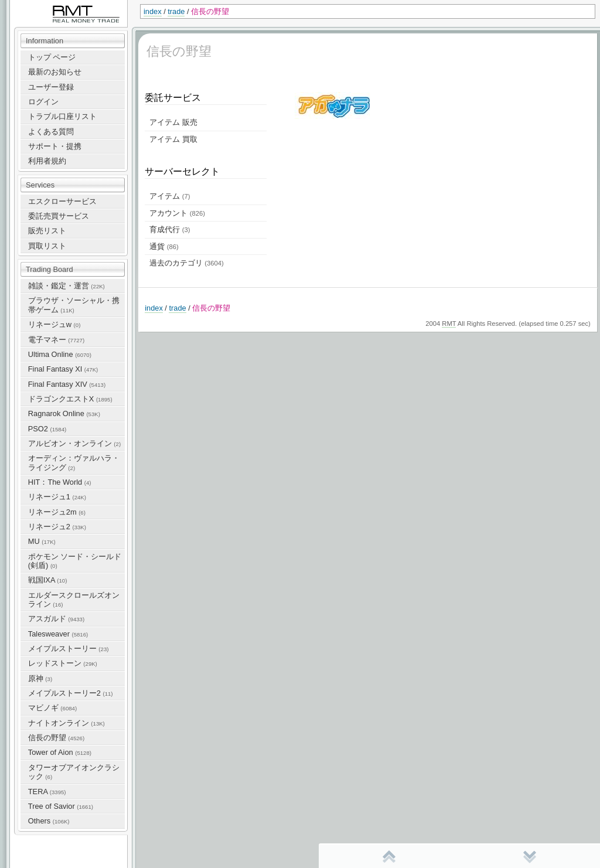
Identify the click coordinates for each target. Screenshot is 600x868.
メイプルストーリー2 (71, 693)
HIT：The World (60, 482)
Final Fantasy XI (63, 369)
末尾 (530, 856)
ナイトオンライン (67, 723)
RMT (449, 324)
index (153, 11)
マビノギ (52, 708)
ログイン (43, 102)
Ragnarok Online (64, 413)
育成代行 (170, 229)
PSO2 (47, 429)
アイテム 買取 (173, 139)
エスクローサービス (62, 201)
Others (49, 821)
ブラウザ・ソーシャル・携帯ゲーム (74, 305)
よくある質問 (51, 132)
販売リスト (47, 231)
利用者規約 (47, 161)
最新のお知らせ (55, 72)
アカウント (177, 213)
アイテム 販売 (173, 122)
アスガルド (56, 619)
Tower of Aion (60, 752)
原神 (40, 678)
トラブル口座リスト (62, 116)
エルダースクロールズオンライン (74, 600)
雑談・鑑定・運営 (67, 286)
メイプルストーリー (69, 649)
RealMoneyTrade (39, 6)
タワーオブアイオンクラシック (74, 772)
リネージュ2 (57, 527)
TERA (47, 792)
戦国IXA (48, 580)
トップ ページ (52, 57)
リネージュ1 (57, 497)
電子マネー (56, 340)
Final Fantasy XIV (67, 384)
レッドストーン (63, 663)
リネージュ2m (57, 512)
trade (176, 11)
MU (42, 541)
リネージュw (54, 324)
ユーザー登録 (51, 87)
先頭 (389, 856)
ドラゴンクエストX (70, 399)
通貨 (164, 246)
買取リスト (47, 246)
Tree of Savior (61, 806)
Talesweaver (58, 634)
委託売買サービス (59, 216)
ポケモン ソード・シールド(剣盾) (75, 561)
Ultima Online (60, 354)
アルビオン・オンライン (74, 443)
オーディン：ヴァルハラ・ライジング (74, 462)
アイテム (170, 196)
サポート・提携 (55, 146)
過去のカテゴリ (186, 263)
